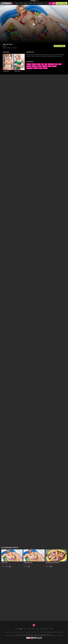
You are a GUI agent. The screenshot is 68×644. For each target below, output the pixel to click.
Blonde (39, 64)
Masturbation (51, 64)
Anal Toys (29, 66)
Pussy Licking (30, 68)
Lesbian (50, 66)
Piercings (54, 66)
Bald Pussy (34, 66)
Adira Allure (6, 71)
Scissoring (36, 68)
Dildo (46, 64)
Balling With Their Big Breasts (53, 563)
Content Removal (60, 636)
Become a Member (59, 46)
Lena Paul (48, 564)
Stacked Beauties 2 (28, 563)
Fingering (34, 64)
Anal (56, 64)
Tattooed (45, 68)
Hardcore (29, 64)
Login (53, 3)
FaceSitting (45, 66)
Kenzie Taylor (17, 71)
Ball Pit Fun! (4, 563)
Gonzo (60, 64)
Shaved (41, 68)
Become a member (62, 3)
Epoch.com (11, 636)
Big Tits (39, 66)
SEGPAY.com (43, 636)
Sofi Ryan (51, 564)
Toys (42, 64)
